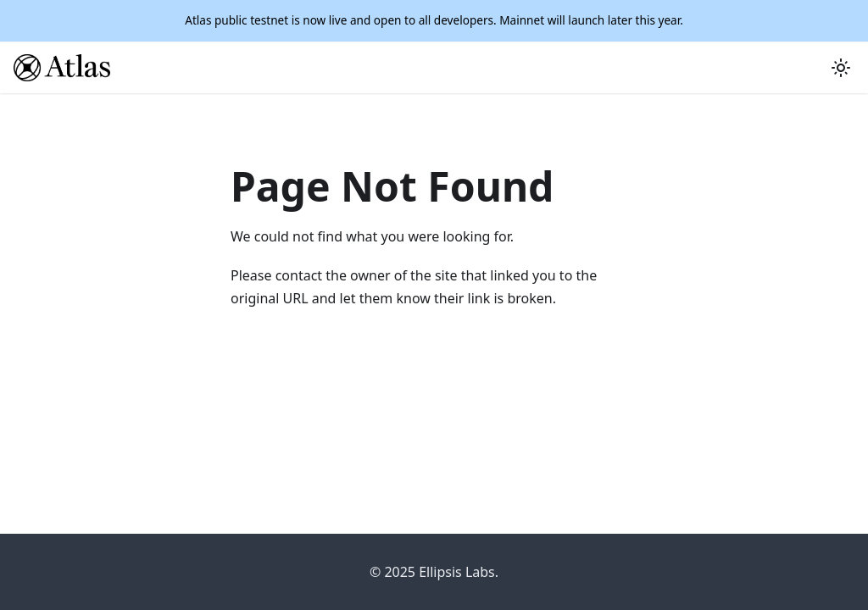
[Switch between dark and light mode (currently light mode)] (841, 68)
